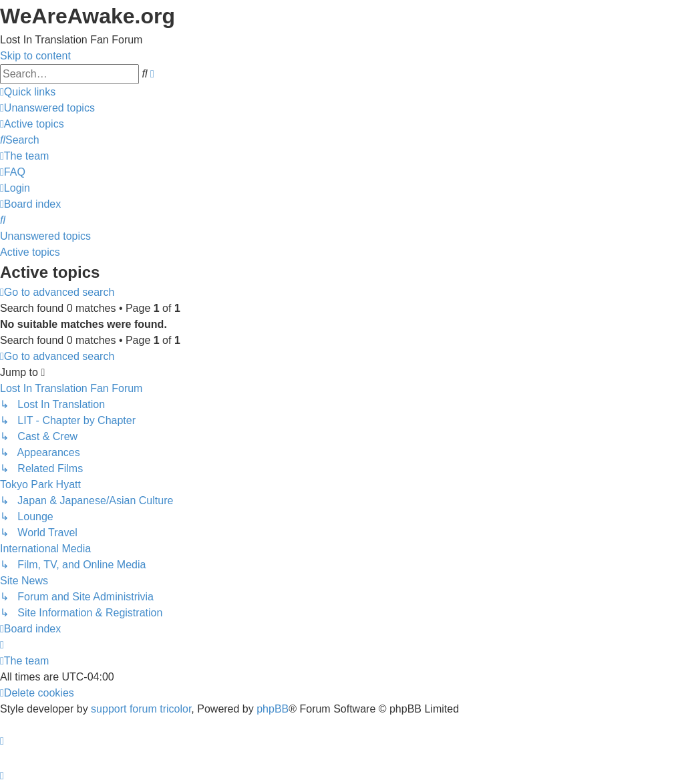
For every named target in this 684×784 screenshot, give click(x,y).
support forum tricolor (141, 709)
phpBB (273, 709)
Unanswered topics (45, 236)
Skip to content (35, 56)
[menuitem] (47, 108)
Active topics (30, 252)
